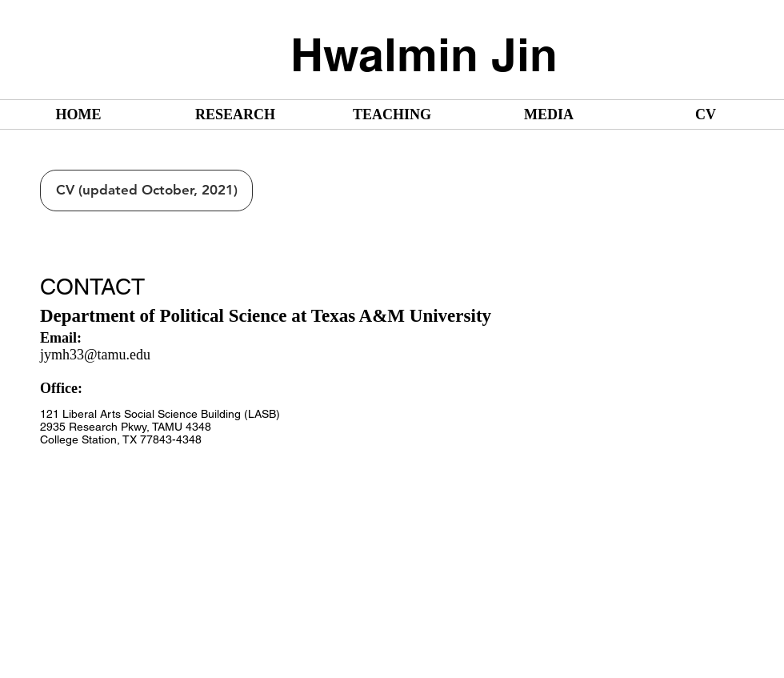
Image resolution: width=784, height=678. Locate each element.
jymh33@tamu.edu (95, 355)
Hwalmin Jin (424, 54)
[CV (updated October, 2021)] (146, 191)
